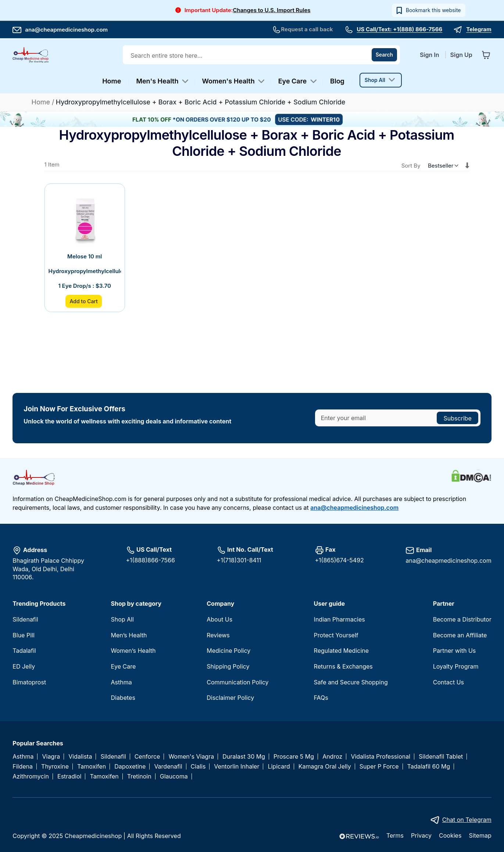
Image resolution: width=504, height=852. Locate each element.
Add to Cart (83, 301)
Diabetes (123, 698)
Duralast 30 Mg (244, 757)
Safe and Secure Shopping (351, 682)
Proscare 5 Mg (294, 757)
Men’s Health (129, 635)
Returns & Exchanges (343, 666)
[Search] (385, 55)
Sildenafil (25, 619)
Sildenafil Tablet (441, 757)
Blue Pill (23, 635)
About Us (219, 619)
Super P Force (379, 767)
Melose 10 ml (85, 256)
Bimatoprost (29, 682)
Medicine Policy (228, 651)
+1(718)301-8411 (239, 560)
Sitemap (480, 835)
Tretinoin (139, 776)
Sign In (430, 55)
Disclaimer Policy (230, 698)
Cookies (450, 835)
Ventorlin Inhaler (237, 767)
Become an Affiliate (460, 635)
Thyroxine (55, 767)
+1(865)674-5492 (339, 560)
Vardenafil (168, 767)
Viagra (51, 757)
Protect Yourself (336, 635)
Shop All (122, 619)
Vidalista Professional (380, 757)
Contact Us (448, 682)
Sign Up (461, 55)
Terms (395, 835)
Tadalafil (24, 651)
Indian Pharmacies (339, 619)
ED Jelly (24, 666)
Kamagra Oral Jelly (325, 767)
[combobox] (262, 56)
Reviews (218, 635)
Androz (332, 757)
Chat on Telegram (467, 820)
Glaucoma (174, 776)
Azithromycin (31, 776)
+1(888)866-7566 (151, 560)
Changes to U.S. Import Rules (271, 10)
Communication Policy (237, 682)
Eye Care (123, 666)
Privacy (421, 835)
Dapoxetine (130, 767)
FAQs (321, 698)
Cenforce (147, 757)
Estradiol (69, 776)
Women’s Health (133, 651)
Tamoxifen (92, 767)
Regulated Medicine (341, 651)
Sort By (411, 166)
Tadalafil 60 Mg (429, 767)
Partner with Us (455, 651)
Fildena (23, 767)
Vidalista (80, 757)
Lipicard (279, 767)
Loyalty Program (456, 666)
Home (42, 102)
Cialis (198, 767)
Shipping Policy (228, 666)
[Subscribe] (457, 418)
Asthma (121, 682)
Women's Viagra (191, 757)
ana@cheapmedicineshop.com (60, 30)
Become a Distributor (462, 619)
